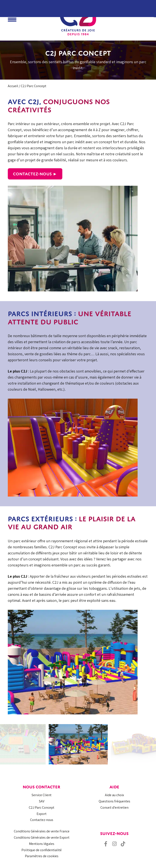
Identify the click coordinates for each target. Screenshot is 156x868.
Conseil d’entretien (114, 807)
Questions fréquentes (114, 801)
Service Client (42, 795)
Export (42, 814)
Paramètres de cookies (42, 856)
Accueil (13, 86)
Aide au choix (114, 795)
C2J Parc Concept (42, 807)
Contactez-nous (42, 820)
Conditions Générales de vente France (42, 831)
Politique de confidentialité (42, 850)
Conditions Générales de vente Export (42, 837)
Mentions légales (42, 844)
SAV (42, 801)
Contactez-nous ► (35, 174)
